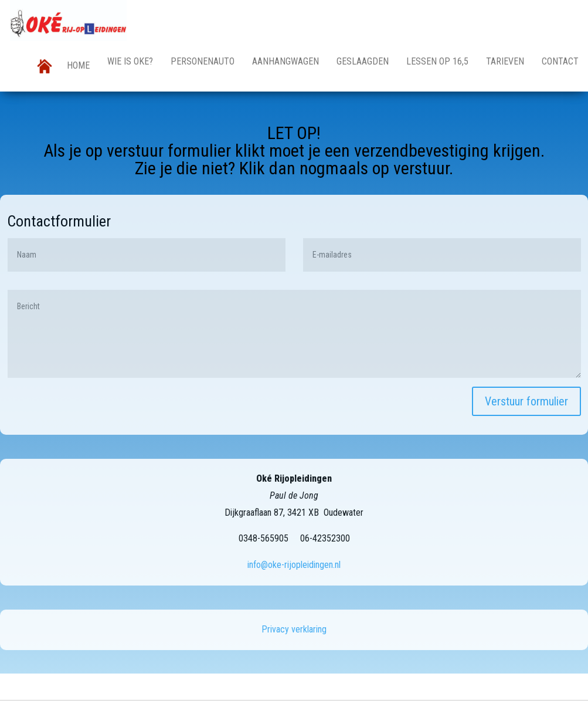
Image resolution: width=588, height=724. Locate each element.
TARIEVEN (505, 61)
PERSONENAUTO (203, 61)
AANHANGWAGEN (285, 61)
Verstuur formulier (526, 401)
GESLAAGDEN (363, 61)
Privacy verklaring (294, 629)
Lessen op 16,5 (437, 61)
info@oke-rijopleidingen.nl (294, 565)
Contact (560, 61)
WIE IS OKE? (130, 61)
